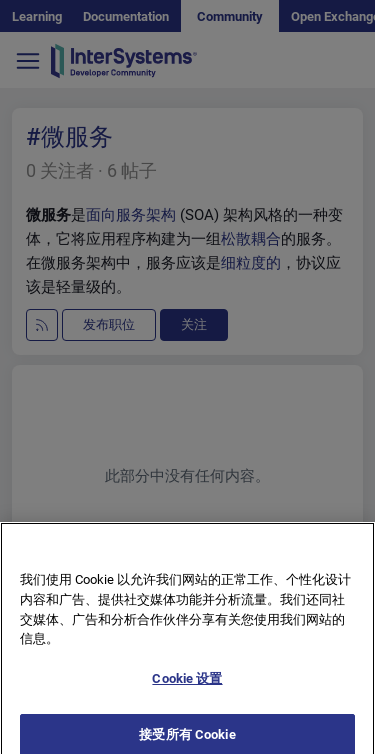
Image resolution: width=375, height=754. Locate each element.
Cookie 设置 (187, 689)
